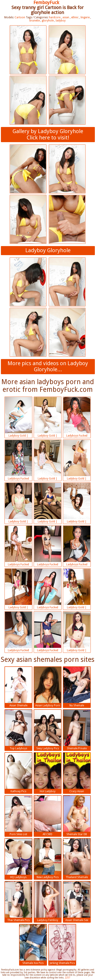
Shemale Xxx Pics (33, 945)
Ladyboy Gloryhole (48, 250)
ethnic (75, 17)
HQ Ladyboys (18, 859)
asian (66, 17)
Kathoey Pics (18, 773)
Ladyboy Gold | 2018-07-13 (18, 418)
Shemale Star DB (77, 816)
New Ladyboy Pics (48, 859)
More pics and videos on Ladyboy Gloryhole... (48, 367)
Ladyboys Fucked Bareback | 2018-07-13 (77, 418)
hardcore (55, 17)
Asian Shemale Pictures (18, 687)
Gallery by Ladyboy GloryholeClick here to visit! (48, 134)
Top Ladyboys (18, 730)
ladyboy (61, 21)
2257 (68, 978)
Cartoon (20, 17)
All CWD (48, 816)
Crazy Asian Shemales (77, 773)
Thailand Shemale (77, 859)
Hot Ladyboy (48, 773)
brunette (35, 21)
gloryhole (48, 21)
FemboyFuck (46, 2)
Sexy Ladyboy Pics (48, 730)
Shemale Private (77, 730)
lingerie (85, 17)
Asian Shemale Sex (77, 902)
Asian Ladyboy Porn (48, 687)
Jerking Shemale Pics (62, 945)
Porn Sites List (18, 816)
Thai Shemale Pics (18, 902)
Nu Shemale (77, 687)
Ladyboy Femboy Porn (48, 902)
